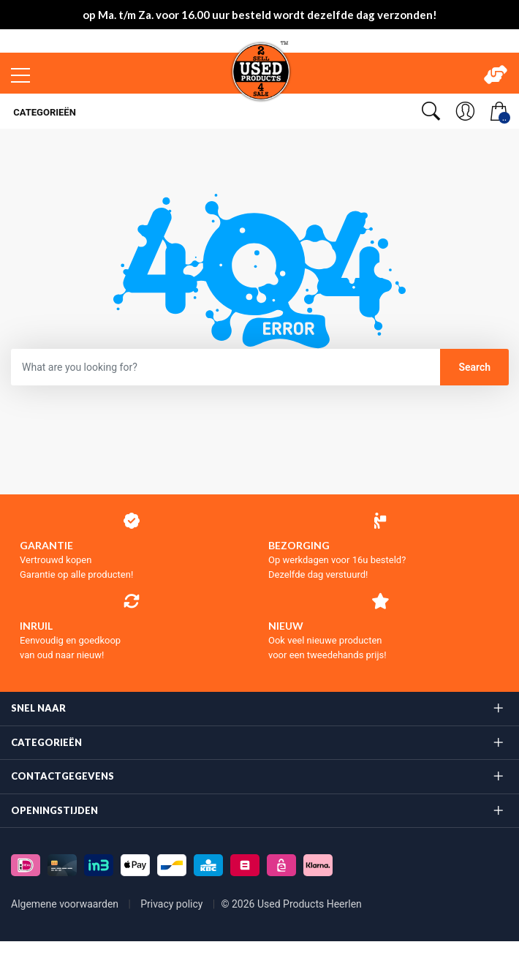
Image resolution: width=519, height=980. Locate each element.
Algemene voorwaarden (66, 904)
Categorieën (43, 112)
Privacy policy (173, 904)
